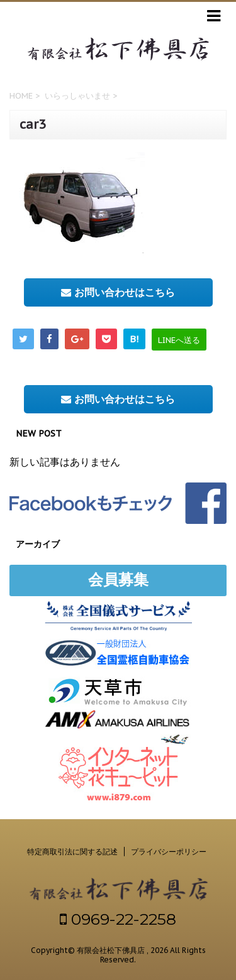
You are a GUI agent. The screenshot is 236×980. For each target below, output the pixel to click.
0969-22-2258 (118, 919)
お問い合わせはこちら (118, 292)
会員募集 (118, 580)
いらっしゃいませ (77, 96)
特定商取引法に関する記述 (72, 852)
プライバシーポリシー (169, 852)
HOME (21, 96)
